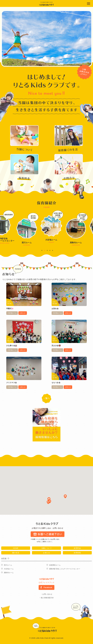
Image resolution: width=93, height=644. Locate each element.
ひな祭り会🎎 (12, 346)
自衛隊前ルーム (55, 565)
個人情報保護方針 (47, 598)
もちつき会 (56, 383)
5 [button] (53, 250)
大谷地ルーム (12, 313)
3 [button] (47, 250)
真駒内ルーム (9, 573)
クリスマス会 (12, 383)
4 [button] (50, 250)
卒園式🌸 (10, 309)
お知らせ (23, 313)
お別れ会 (55, 309)
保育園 (4, 559)
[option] (47, 38)
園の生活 (16, 553)
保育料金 (77, 548)
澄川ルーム (8, 565)
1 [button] (42, 250)
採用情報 (77, 553)
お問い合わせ (47, 594)
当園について (47, 548)
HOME (16, 548)
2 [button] (45, 250)
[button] (65, 496)
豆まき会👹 (56, 346)
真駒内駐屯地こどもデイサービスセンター (65, 569)
